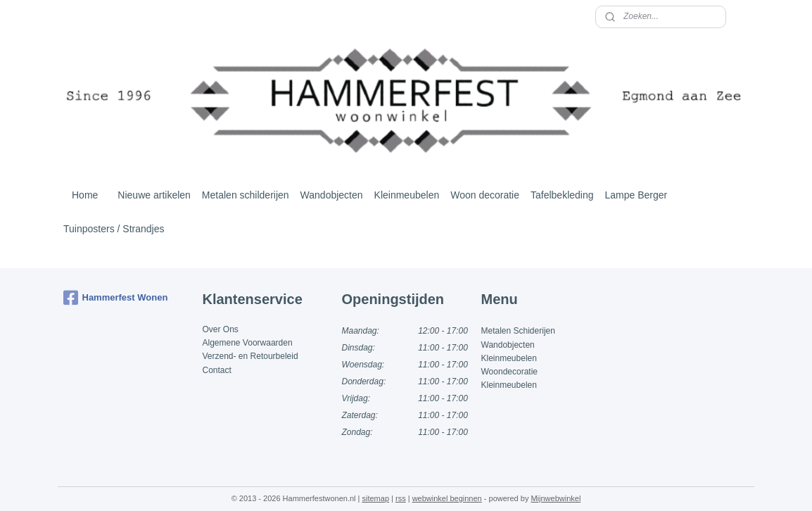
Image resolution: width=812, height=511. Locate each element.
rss (401, 498)
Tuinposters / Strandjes (114, 229)
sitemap (375, 498)
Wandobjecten (332, 195)
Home (85, 195)
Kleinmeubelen (407, 195)
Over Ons (221, 329)
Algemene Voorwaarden (248, 343)
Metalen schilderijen (246, 195)
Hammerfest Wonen (116, 298)
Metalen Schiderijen (518, 331)
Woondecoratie (510, 372)
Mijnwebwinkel (556, 498)
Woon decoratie (485, 195)
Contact (217, 370)
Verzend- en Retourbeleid (250, 356)
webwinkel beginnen (447, 498)
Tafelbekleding (562, 195)
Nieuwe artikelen (154, 195)
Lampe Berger (636, 195)
